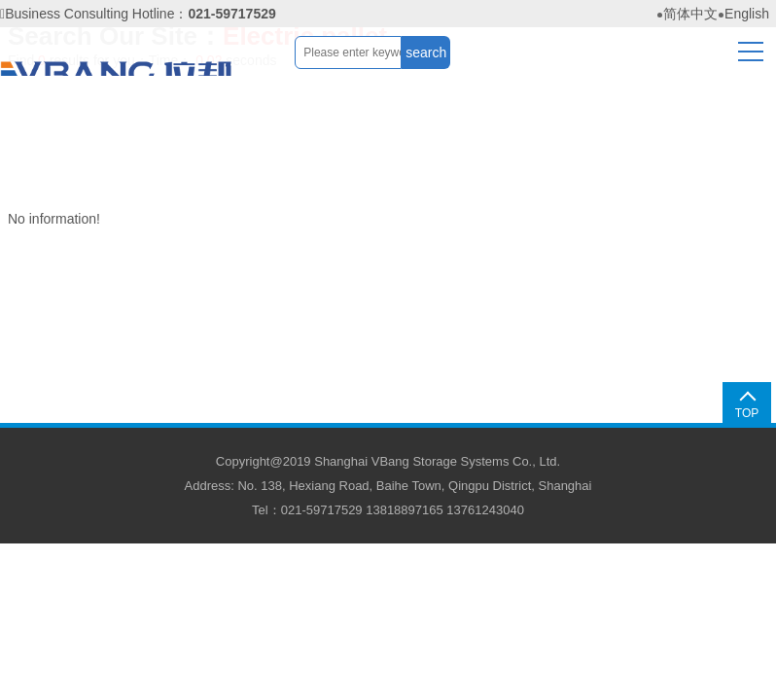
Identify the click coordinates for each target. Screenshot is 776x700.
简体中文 (690, 14)
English (747, 14)
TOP (747, 413)
